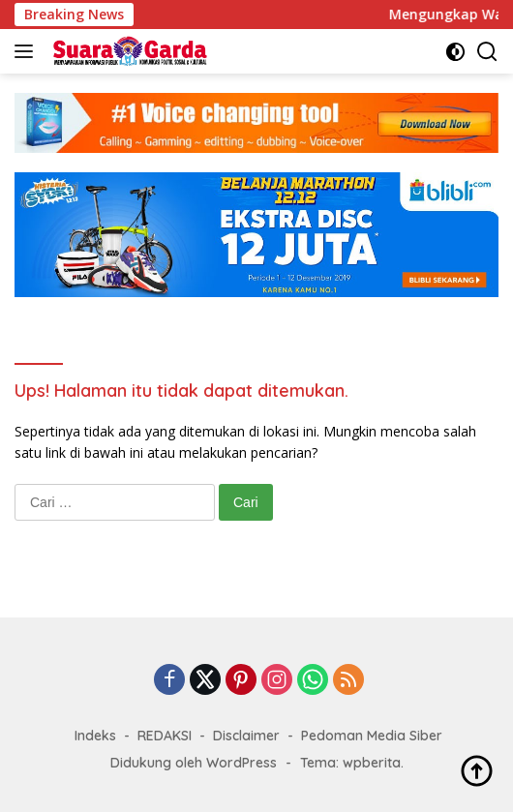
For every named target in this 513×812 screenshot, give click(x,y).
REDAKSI (165, 736)
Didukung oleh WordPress (194, 763)
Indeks (95, 736)
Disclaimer (246, 736)
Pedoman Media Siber (372, 736)
